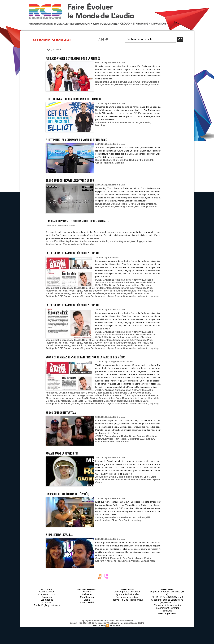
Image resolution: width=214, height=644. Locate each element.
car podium (109, 284)
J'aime (134, 558)
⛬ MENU (103, 39)
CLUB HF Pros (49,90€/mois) (167, 593)
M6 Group (129, 122)
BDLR (98, 207)
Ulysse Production (78, 293)
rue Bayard (134, 479)
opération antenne (94, 291)
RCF (136, 291)
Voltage (56, 244)
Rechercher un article (127, 595)
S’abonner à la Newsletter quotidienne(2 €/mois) (167, 598)
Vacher (135, 209)
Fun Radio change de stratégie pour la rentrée (86, 58)
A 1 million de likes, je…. (65, 534)
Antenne (87, 591)
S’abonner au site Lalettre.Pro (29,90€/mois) (167, 595)
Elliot (155, 82)
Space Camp (146, 479)
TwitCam (155, 438)
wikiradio (100, 293)
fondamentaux (114, 286)
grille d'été (137, 160)
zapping (110, 293)
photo (115, 560)
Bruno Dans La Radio (113, 207)
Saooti (142, 291)
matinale (123, 84)
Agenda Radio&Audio (127, 593)
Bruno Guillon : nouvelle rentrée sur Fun (81, 180)
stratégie (141, 84)
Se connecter (41, 40)
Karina (142, 558)
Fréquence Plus (149, 286)
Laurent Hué (128, 289)
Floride (99, 479)
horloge (61, 289)
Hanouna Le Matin (92, 241)
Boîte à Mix (142, 281)
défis (54, 241)
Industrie (87, 593)
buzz (48, 241)
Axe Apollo (101, 476)
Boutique (167, 600)
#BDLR (99, 279)
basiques (113, 281)
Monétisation (87, 595)
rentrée (132, 84)
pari (109, 560)
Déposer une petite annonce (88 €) (167, 591)
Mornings (126, 241)
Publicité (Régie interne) (47, 600)
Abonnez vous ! (61, 40)
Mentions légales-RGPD (132, 611)
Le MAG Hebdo (87, 599)
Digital (87, 597)
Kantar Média (114, 289)
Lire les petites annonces (127, 591)
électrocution (151, 517)
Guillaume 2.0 (120, 438)
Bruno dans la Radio (114, 436)
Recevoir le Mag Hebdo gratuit (127, 597)
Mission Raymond (111, 241)
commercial (132, 284)
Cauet (98, 558)
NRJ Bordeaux (76, 291)
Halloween (51, 289)
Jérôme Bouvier (87, 289)
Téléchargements (167, 602)
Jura (104, 289)
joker (98, 289)
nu (105, 560)
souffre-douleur (139, 241)
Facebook (113, 558)
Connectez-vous (47, 593)
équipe (67, 241)
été (118, 160)
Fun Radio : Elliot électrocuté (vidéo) (77, 493)
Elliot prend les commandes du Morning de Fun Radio (91, 139)
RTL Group (125, 209)
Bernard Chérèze (127, 281)
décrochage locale (148, 284)
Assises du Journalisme (109, 394)
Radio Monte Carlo (113, 291)
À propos (47, 595)
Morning (149, 122)
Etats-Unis (149, 476)
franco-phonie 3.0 (131, 286)
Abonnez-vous (47, 591)
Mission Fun (121, 479)
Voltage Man (67, 244)
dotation (133, 476)
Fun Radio (100, 84)
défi (142, 517)
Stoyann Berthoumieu (56, 293)
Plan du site (99, 614)
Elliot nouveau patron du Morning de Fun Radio (86, 98)
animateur (100, 122)
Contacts (47, 599)
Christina (144, 207)
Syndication (115, 614)
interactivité (143, 438)
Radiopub (128, 291)
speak (150, 291)
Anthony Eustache (136, 279)
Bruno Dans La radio (106, 82)
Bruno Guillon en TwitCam (68, 412)
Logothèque (47, 597)
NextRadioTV (61, 291)
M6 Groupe (112, 84)
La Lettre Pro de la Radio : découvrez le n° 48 (84, 252)
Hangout (132, 438)
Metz (137, 289)
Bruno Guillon (124, 82)
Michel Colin (147, 289)
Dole (98, 286)
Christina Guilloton (141, 82)
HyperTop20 (72, 289)
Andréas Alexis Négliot (115, 279)
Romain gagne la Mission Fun (70, 452)
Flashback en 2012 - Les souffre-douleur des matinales (93, 220)
